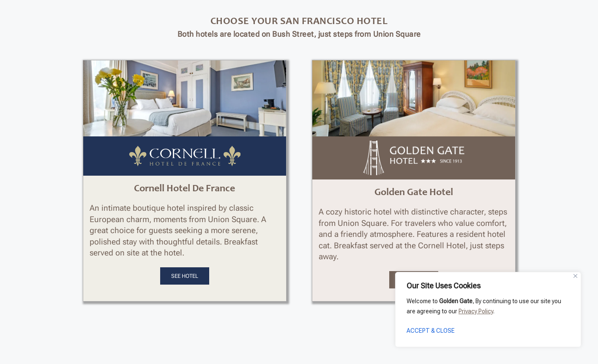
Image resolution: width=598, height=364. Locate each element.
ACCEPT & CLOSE (431, 331)
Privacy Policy (476, 311)
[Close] (575, 276)
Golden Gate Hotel (414, 193)
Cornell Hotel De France (184, 189)
